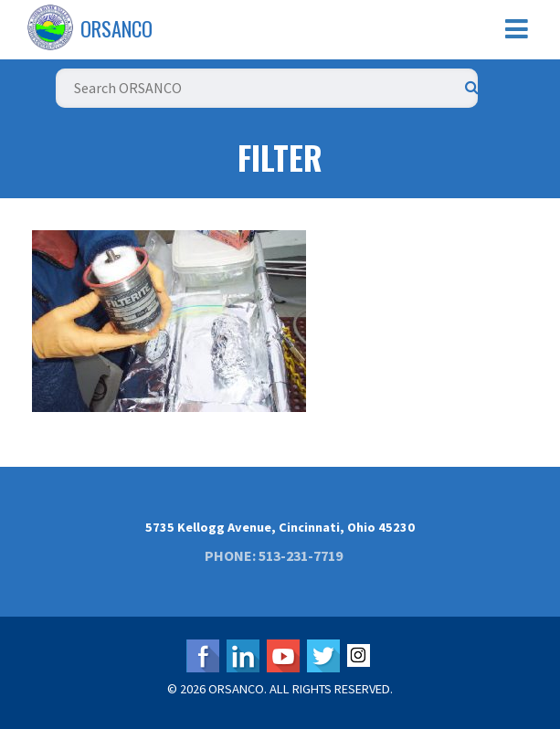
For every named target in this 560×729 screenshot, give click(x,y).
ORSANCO (116, 28)
